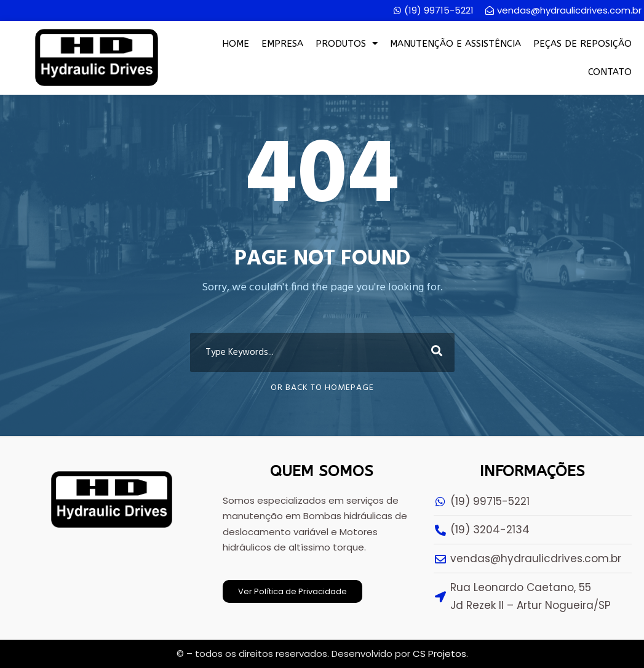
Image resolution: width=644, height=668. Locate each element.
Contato (610, 72)
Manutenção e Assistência (455, 44)
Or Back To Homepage (322, 388)
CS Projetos (439, 654)
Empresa (282, 44)
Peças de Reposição (582, 44)
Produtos (347, 43)
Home (236, 44)
